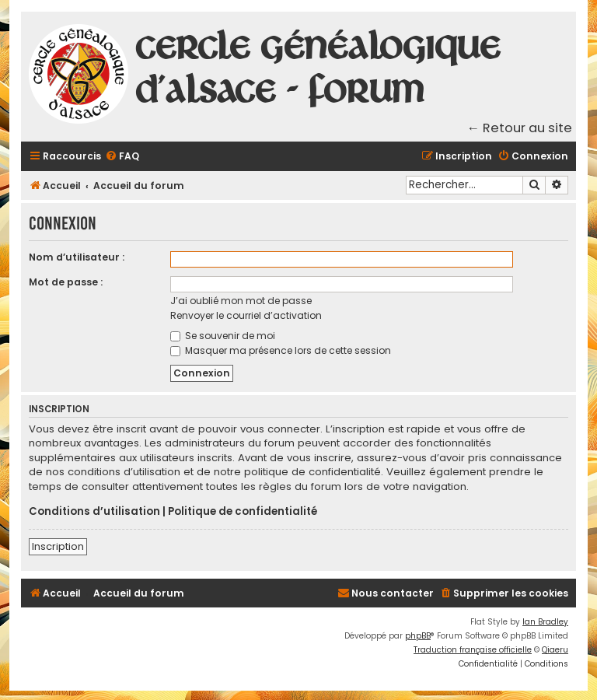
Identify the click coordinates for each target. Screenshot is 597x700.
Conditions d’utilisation (94, 512)
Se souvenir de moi (223, 336)
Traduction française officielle (473, 650)
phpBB (418, 636)
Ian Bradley (545, 622)
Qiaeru (555, 650)
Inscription (58, 546)
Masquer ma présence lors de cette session (281, 350)
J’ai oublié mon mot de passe (241, 301)
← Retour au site (520, 128)
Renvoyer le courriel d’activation (246, 315)
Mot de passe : (66, 282)
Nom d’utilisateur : (77, 257)
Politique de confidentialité (243, 512)
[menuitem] (122, 157)
